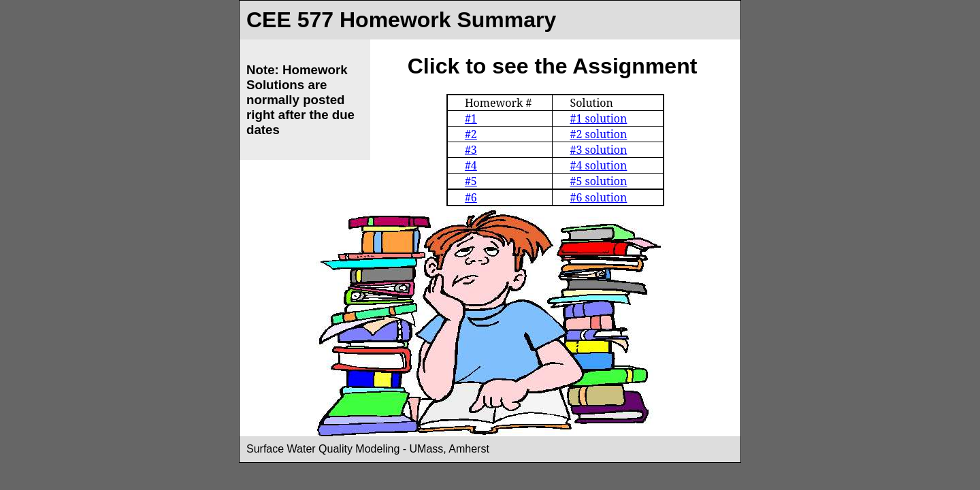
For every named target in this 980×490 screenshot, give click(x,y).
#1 (471, 118)
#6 (471, 197)
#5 (471, 181)
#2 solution (598, 134)
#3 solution (598, 150)
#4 (471, 165)
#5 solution (598, 181)
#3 (471, 150)
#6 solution (598, 197)
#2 (471, 134)
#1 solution (598, 118)
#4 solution (598, 165)
